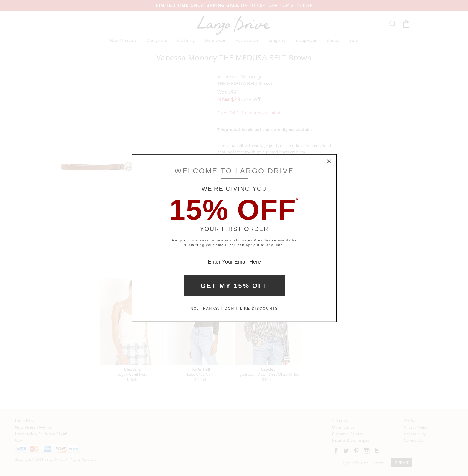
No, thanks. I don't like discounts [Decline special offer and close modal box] (234, 309)
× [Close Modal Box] (329, 161)
